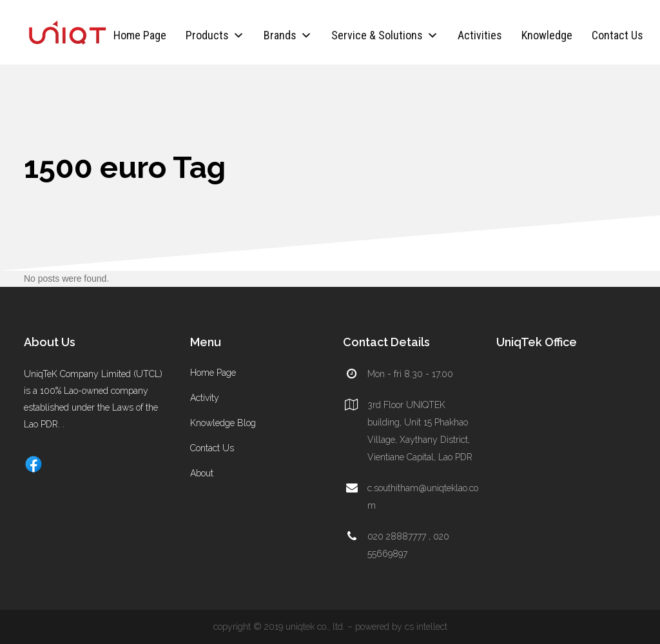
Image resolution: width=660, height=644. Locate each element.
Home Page (140, 35)
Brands (288, 35)
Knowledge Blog (223, 423)
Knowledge (547, 35)
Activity (205, 398)
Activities (480, 35)
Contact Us (617, 35)
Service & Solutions (385, 35)
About (202, 473)
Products (215, 35)
